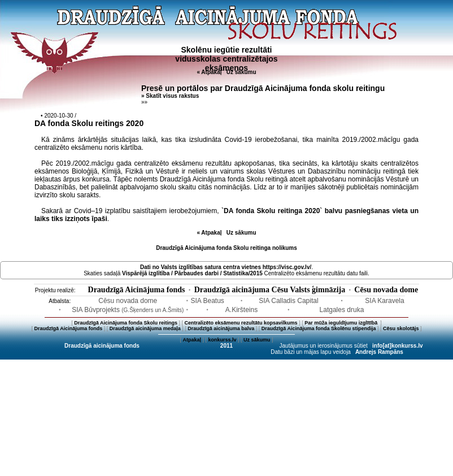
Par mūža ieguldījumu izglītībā (342, 323)
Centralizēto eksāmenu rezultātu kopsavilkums (241, 323)
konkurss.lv (222, 340)
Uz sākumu (241, 72)
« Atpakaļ (209, 72)
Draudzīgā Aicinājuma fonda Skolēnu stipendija (319, 328)
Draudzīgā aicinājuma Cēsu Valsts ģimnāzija (270, 290)
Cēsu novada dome (386, 290)
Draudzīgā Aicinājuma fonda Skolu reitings (126, 323)
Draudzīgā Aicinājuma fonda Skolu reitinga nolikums (226, 248)
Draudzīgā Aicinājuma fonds (137, 290)
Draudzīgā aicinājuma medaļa (145, 328)
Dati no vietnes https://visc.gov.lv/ (226, 267)
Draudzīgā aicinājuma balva (221, 328)
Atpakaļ (192, 340)
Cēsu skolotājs (401, 328)
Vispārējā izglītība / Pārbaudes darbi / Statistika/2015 (192, 273)
